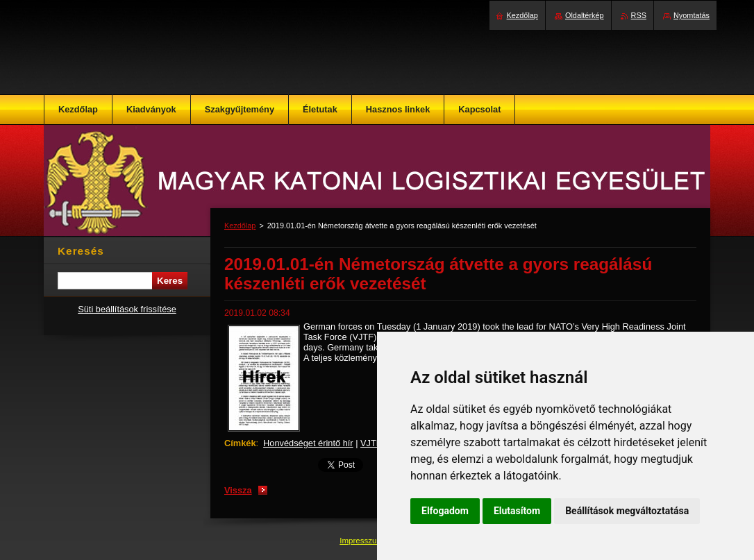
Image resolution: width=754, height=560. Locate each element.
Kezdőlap (240, 226)
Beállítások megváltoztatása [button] (627, 511)
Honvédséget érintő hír (308, 443)
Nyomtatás (692, 15)
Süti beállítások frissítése (127, 309)
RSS (639, 15)
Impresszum (362, 541)
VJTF (371, 443)
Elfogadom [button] (445, 511)
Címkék (240, 443)
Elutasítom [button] (517, 511)
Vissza (238, 490)
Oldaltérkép (585, 15)
